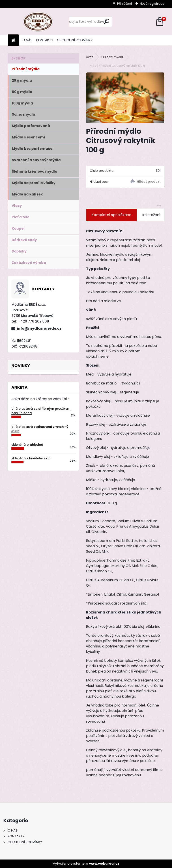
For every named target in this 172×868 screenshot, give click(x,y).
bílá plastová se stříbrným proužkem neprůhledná (41, 411)
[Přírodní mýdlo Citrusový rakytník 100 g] (125, 98)
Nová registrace (152, 4)
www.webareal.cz (104, 864)
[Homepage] (13, 40)
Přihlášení (125, 4)
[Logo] (38, 22)
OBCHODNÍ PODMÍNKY (75, 40)
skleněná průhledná (27, 445)
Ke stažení (151, 215)
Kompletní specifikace (111, 215)
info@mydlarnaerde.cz (39, 328)
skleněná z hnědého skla (31, 458)
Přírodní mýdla (112, 57)
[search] (107, 21)
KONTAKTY (45, 40)
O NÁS (27, 40)
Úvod (90, 57)
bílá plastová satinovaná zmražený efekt (40, 429)
